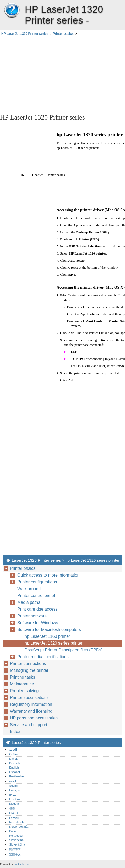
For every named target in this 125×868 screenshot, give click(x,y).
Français (15, 790)
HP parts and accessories (34, 718)
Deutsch (15, 763)
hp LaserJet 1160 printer (47, 636)
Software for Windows (38, 623)
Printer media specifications (43, 657)
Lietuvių (14, 813)
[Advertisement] (63, 74)
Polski (13, 831)
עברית (13, 794)
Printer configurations (37, 582)
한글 (12, 808)
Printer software (32, 616)
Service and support (29, 725)
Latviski (14, 818)
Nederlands (17, 822)
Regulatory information (31, 704)
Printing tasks (23, 677)
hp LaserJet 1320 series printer (54, 643)
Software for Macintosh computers (49, 630)
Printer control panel (36, 596)
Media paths (29, 602)
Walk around (29, 589)
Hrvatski (14, 799)
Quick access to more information (48, 575)
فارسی (13, 781)
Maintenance (22, 684)
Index (15, 732)
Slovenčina (16, 840)
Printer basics (63, 34)
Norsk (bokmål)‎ (19, 827)
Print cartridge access (37, 609)
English (14, 768)
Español (14, 772)
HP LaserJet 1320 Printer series (12, 10)
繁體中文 (15, 854)
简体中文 (15, 849)
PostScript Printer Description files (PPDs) (64, 650)
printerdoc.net (22, 864)
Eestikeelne (17, 776)
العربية (13, 749)
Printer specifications (29, 698)
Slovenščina (17, 844)
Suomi (13, 786)
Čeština (14, 754)
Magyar (14, 804)
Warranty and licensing (31, 711)
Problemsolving (24, 691)
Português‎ (16, 836)
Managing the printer (29, 670)
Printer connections (28, 664)
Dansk (13, 759)
